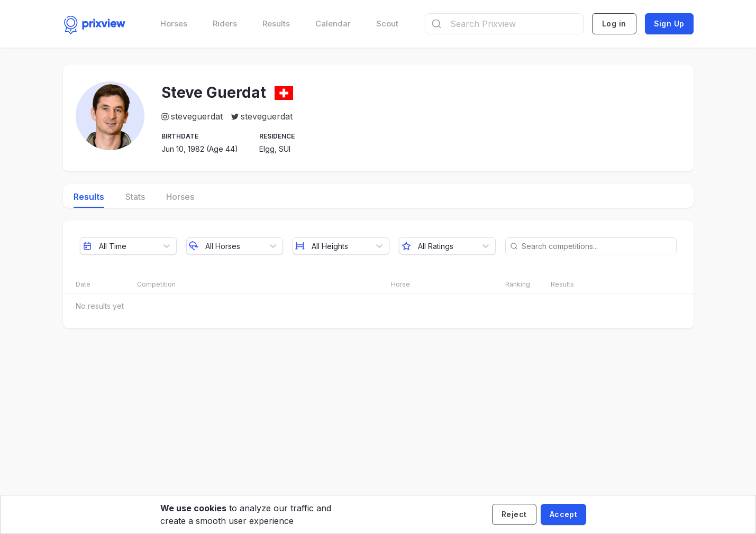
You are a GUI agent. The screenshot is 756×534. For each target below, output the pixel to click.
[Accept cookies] (563, 514)
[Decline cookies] (514, 514)
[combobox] (504, 24)
